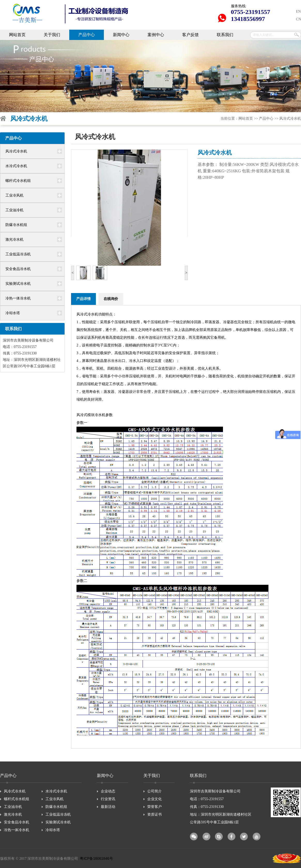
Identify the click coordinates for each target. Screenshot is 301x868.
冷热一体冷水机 (18, 298)
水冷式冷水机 (16, 166)
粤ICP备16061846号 (96, 858)
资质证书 (155, 814)
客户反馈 (190, 35)
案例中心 (156, 35)
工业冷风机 (14, 195)
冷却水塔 (13, 313)
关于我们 (52, 35)
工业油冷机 (14, 210)
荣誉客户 (155, 807)
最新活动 (108, 807)
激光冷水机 (14, 240)
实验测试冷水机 (18, 284)
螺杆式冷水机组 (18, 181)
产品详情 (83, 299)
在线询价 (111, 299)
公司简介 (155, 791)
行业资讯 (108, 799)
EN (299, 11)
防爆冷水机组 (16, 225)
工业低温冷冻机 (18, 254)
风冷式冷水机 (290, 119)
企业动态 (108, 791)
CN (299, 19)
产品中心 (87, 35)
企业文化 (155, 799)
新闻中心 (121, 35)
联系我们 (225, 35)
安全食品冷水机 (18, 269)
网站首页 (17, 35)
